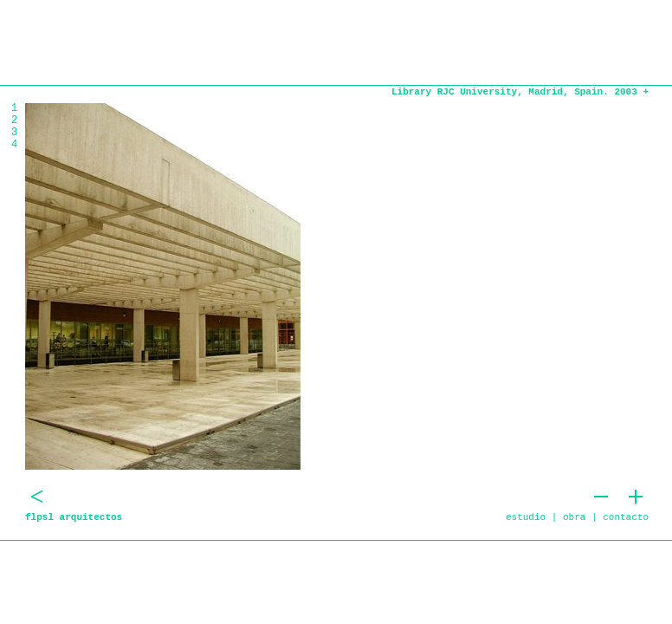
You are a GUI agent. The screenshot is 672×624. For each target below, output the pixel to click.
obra (574, 517)
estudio (526, 517)
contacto (626, 517)
